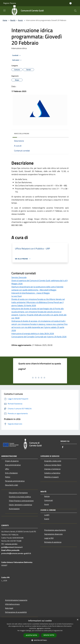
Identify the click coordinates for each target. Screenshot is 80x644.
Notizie (47, 496)
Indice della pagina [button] (22, 133)
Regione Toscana (10, 3)
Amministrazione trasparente (16, 600)
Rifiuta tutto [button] (49, 635)
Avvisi (20, 20)
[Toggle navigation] (4, 10)
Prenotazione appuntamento (55, 530)
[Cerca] (75, 11)
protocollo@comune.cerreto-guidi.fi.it (16, 553)
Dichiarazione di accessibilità (16, 612)
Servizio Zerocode (19, 277)
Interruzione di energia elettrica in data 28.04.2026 (33, 334)
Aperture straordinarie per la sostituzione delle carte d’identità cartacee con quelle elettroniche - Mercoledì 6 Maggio (37, 288)
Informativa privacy (12, 604)
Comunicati (49, 500)
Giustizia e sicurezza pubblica (20, 497)
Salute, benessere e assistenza (20, 505)
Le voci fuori (17, 296)
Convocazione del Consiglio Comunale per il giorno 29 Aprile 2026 (39, 337)
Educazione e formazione (18, 493)
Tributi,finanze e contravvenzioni (21, 501)
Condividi (17, 55)
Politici (8, 477)
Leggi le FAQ (49, 538)
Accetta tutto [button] (31, 635)
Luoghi (47, 515)
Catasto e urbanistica (52, 473)
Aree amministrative (13, 465)
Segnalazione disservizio (53, 534)
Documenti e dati (12, 485)
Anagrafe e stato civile (53, 461)
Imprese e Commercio (52, 469)
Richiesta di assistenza (53, 542)
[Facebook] (63, 447)
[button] (40, 640)
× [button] (78, 620)
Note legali (9, 608)
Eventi (47, 519)
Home (5, 20)
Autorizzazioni (14, 509)
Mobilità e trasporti (51, 477)
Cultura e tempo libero (53, 465)
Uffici (7, 469)
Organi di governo (12, 461)
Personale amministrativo (15, 481)
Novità (13, 20)
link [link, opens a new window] (61, 631)
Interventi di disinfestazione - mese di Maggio (31, 293)
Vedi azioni (17, 60)
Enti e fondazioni (11, 473)
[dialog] (40, 631)
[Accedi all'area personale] (71, 3)
